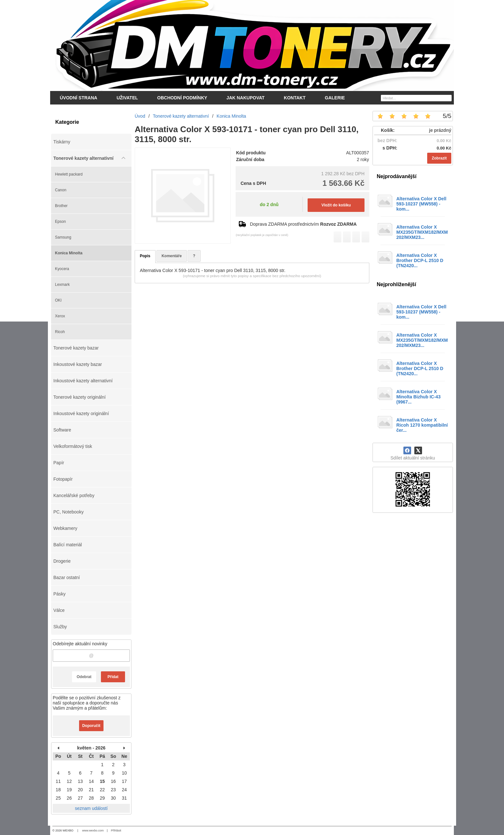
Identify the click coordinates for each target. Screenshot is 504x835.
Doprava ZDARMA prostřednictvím (303, 224)
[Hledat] (448, 98)
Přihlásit (116, 830)
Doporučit (91, 726)
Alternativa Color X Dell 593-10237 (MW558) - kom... (421, 204)
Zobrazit (439, 158)
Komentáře (172, 256)
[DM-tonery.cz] (252, 45)
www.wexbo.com (93, 830)
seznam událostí (91, 808)
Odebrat (84, 677)
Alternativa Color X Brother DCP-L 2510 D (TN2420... (420, 260)
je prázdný (440, 130)
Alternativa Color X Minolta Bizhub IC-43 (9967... (419, 397)
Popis (145, 256)
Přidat (113, 677)
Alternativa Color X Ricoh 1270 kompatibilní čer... (422, 425)
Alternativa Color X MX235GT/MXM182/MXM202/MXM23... (422, 232)
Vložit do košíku (336, 205)
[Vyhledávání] (416, 98)
